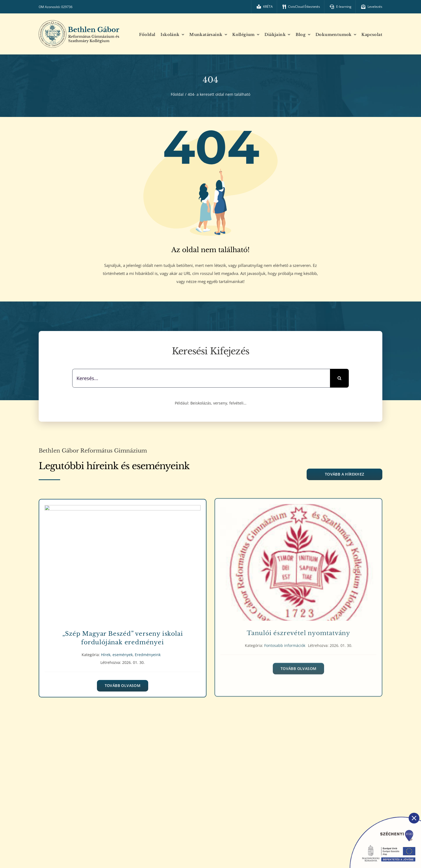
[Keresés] (339, 378)
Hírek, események (117, 650)
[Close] (414, 818)
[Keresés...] (201, 378)
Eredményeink (148, 650)
